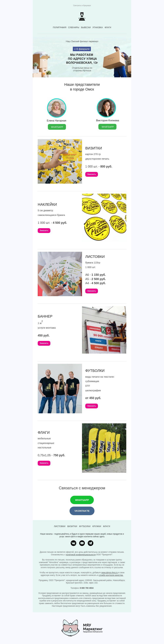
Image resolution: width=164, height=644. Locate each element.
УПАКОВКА (98, 27)
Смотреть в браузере (82, 5)
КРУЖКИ (97, 526)
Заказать (92, 174)
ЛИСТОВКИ (60, 526)
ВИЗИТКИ (72, 526)
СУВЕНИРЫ (74, 27)
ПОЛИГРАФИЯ (60, 27)
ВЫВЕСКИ (86, 27)
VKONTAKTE (82, 511)
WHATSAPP (82, 500)
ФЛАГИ (108, 27)
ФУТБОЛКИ (85, 526)
